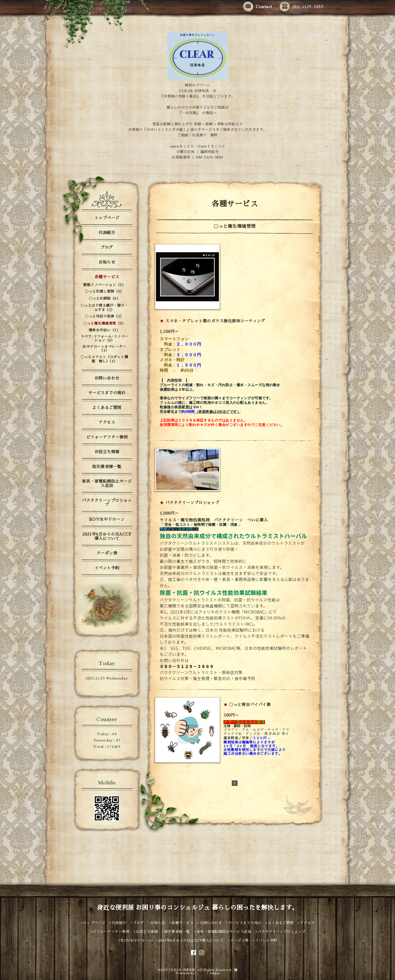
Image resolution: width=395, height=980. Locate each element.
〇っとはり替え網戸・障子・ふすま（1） (104, 308)
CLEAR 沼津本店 (182, 970)
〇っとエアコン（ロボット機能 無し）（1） (104, 359)
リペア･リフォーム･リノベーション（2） (104, 338)
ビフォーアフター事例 (107, 437)
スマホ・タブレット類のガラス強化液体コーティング (215, 321)
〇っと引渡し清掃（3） (104, 291)
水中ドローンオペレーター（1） (104, 348)
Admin (215, 973)
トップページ (107, 218)
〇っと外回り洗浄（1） (104, 316)
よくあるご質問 (107, 408)
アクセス (107, 422)
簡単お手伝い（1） (104, 330)
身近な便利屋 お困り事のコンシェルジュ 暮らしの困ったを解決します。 (198, 908)
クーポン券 (107, 553)
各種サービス (107, 277)
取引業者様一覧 (107, 467)
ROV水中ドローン (107, 519)
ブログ (107, 248)
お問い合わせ (107, 378)
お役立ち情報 (107, 452)
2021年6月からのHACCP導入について (107, 537)
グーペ (201, 973)
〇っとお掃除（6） (104, 298)
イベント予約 (107, 568)
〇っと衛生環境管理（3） (104, 323)
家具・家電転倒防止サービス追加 (107, 484)
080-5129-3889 (302, 7)
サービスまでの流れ (107, 393)
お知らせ (107, 262)
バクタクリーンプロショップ (192, 503)
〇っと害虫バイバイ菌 (250, 705)
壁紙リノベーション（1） (104, 285)
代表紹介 (107, 233)
